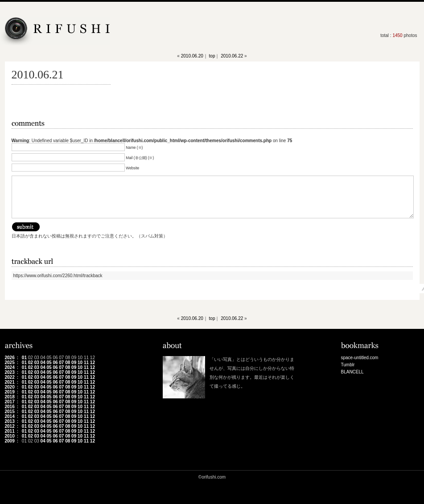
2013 (10, 421)
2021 (10, 382)
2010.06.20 (192, 56)
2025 (10, 363)
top (212, 56)
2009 (10, 441)
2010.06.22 (232, 56)
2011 (10, 431)
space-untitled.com (360, 358)
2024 (10, 367)
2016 (10, 407)
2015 (10, 412)
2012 (10, 426)
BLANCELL (352, 372)
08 (68, 363)
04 (43, 363)
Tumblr (348, 365)
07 (61, 363)
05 (49, 363)
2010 (10, 436)
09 (74, 363)
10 (80, 363)
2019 (10, 392)
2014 (10, 416)
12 (93, 363)
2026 (10, 358)
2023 (10, 372)
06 (55, 363)
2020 (10, 387)
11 (86, 363)
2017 (10, 402)
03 (37, 363)
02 (31, 363)
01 (24, 358)
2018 (10, 397)
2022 (10, 377)
